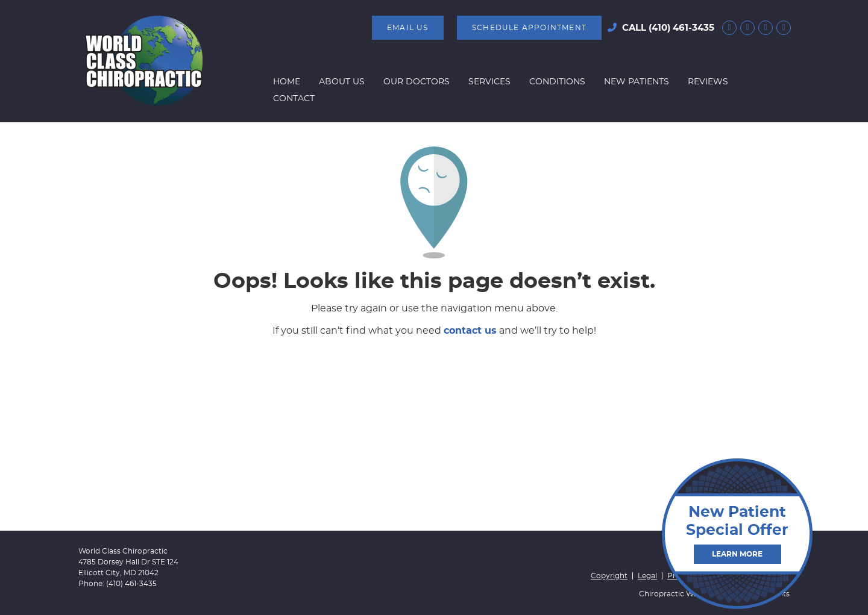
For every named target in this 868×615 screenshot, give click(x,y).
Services (489, 82)
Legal (647, 576)
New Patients (637, 82)
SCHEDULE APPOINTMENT (529, 28)
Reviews (708, 82)
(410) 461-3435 (681, 28)
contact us (470, 331)
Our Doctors (417, 82)
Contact (294, 99)
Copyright (609, 576)
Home (287, 82)
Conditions (557, 82)
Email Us (408, 28)
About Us (342, 82)
